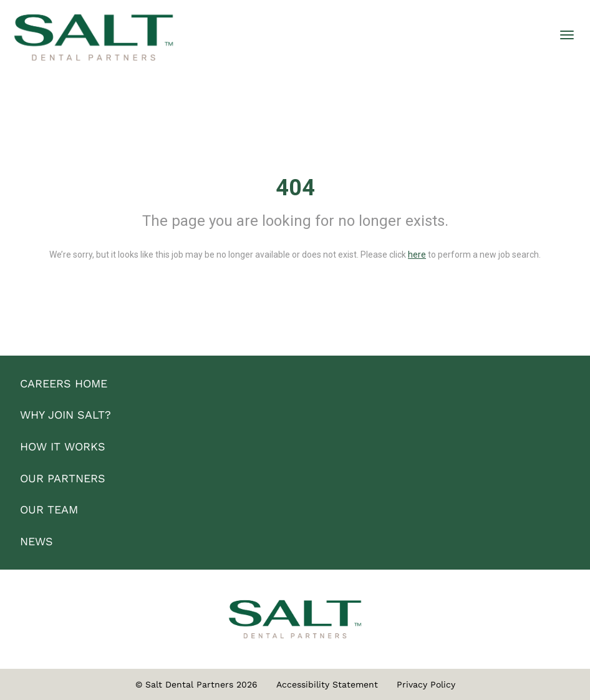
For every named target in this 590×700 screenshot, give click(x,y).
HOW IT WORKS (63, 446)
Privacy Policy (426, 684)
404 (295, 188)
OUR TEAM (49, 509)
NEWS (36, 541)
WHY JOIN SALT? (65, 415)
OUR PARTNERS (63, 478)
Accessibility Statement (327, 684)
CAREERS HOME (64, 383)
